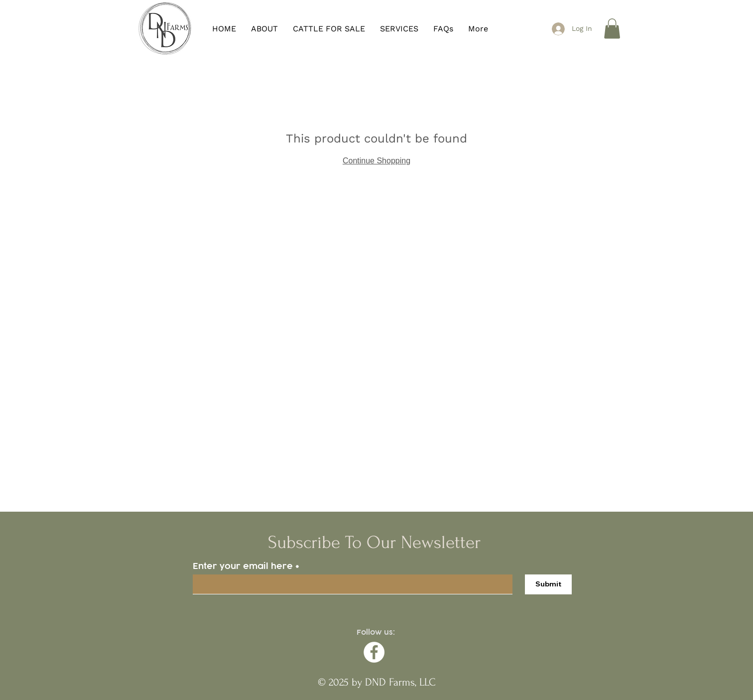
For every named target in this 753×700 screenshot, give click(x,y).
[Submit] (548, 584)
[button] (612, 29)
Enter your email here (243, 566)
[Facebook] (374, 652)
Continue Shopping (376, 161)
